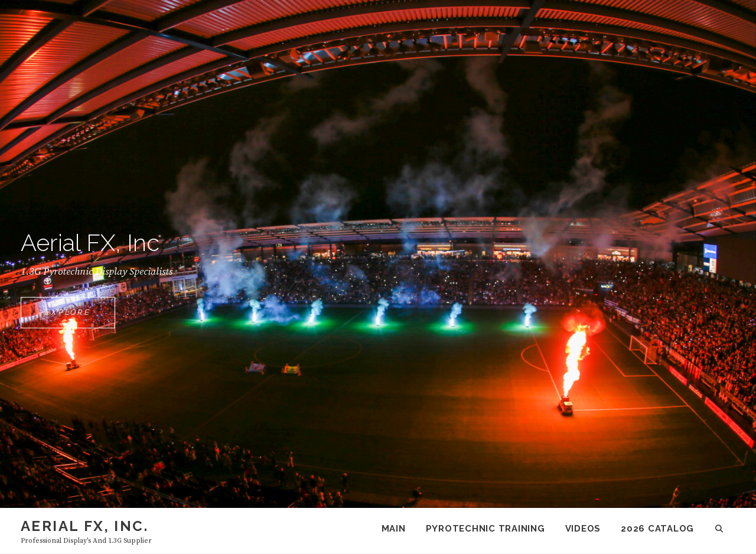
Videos (583, 529)
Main (394, 529)
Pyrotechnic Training (485, 529)
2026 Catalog (657, 529)
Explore (80, 317)
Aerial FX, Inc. (84, 526)
